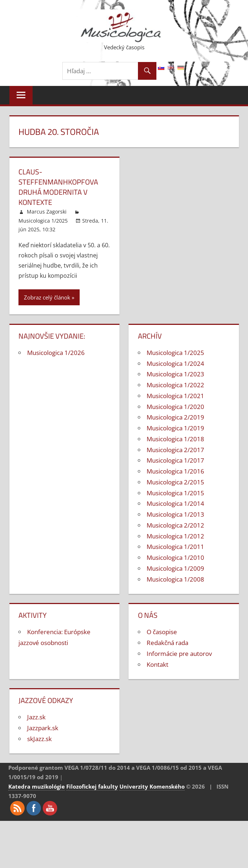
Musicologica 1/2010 (175, 557)
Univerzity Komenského (152, 786)
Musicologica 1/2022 (175, 385)
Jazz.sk (36, 717)
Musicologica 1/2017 (175, 460)
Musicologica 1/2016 (175, 471)
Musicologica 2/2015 (175, 482)
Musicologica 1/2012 (175, 536)
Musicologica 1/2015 (175, 493)
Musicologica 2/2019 (175, 417)
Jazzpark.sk (43, 728)
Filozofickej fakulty (92, 786)
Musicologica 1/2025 (43, 221)
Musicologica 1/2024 (175, 363)
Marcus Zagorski (47, 212)
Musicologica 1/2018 (175, 439)
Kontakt (157, 664)
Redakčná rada (167, 643)
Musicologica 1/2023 (175, 374)
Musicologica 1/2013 (175, 514)
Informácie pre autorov (179, 654)
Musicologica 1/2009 (175, 568)
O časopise (162, 632)
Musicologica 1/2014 (175, 503)
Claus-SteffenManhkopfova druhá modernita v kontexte (58, 187)
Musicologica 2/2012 (175, 525)
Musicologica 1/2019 (175, 428)
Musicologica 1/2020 (175, 407)
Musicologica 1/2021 (175, 396)
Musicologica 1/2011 (175, 547)
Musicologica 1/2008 (175, 579)
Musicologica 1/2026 (56, 353)
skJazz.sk (39, 739)
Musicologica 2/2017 (175, 450)
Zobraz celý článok (47, 297)
